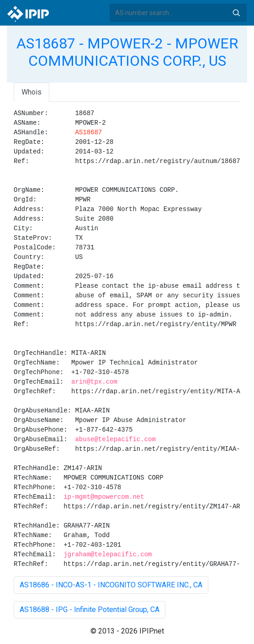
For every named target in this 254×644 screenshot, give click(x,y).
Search (236, 13)
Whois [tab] (32, 92)
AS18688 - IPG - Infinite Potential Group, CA (90, 610)
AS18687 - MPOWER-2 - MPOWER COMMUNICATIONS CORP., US (127, 52)
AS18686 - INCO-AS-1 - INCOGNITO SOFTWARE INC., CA (111, 585)
